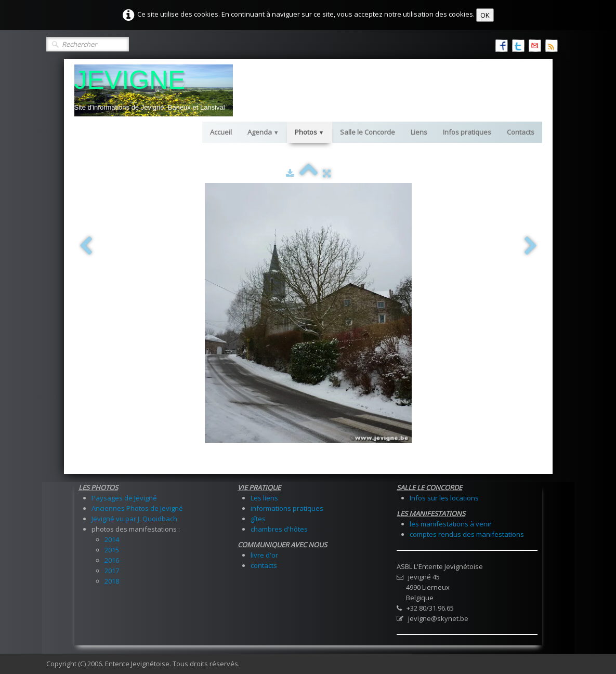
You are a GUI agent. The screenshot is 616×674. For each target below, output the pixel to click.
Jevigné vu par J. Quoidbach (134, 519)
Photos (310, 132)
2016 (112, 560)
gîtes (258, 519)
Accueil (221, 132)
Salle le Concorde (368, 132)
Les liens (264, 498)
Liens (419, 132)
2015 (112, 550)
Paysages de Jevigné (124, 498)
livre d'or (264, 555)
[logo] (154, 90)
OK (485, 15)
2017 (112, 571)
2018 (112, 581)
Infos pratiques (467, 132)
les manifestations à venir (451, 524)
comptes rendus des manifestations (467, 534)
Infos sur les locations (444, 498)
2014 (112, 539)
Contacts (521, 132)
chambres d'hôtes (279, 529)
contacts (264, 565)
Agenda (263, 132)
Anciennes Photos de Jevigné (137, 508)
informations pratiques (287, 508)
